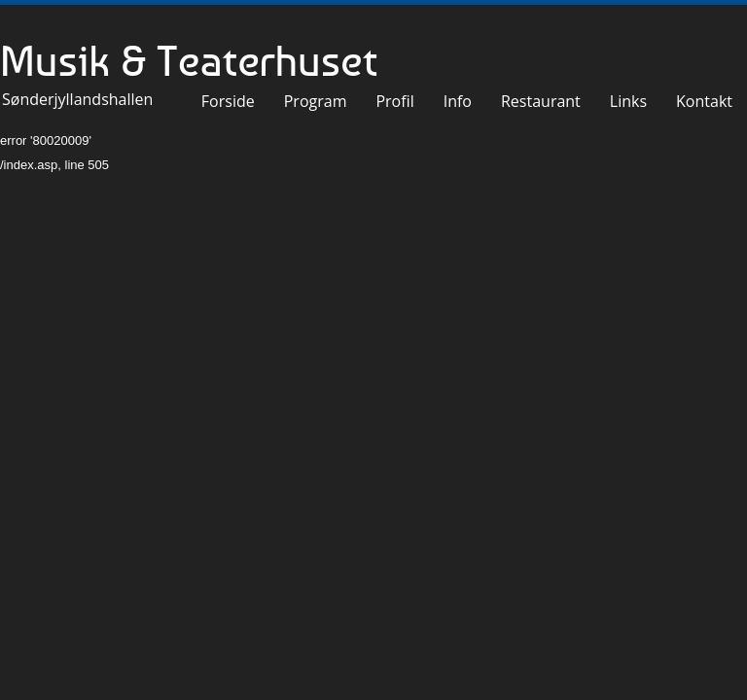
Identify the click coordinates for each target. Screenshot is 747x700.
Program (316, 101)
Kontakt (704, 101)
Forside (228, 101)
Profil (394, 101)
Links (628, 101)
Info (458, 101)
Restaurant (541, 101)
